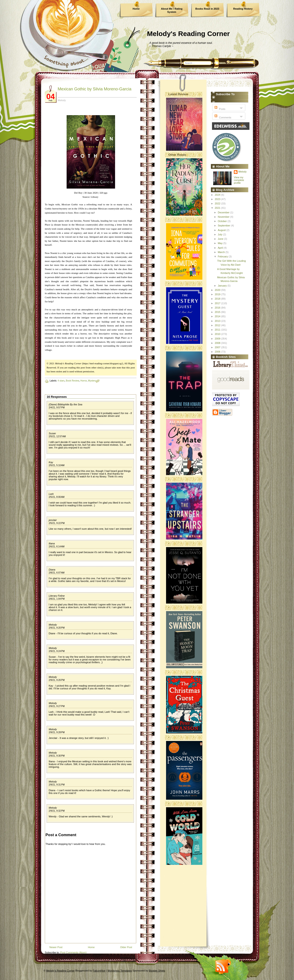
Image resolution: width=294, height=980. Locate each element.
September (224, 226)
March (222, 252)
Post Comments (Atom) (73, 952)
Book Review (73, 381)
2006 (218, 352)
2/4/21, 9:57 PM (57, 408)
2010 (218, 334)
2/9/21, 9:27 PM (57, 706)
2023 (218, 199)
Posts (219, 109)
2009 (218, 339)
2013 (218, 321)
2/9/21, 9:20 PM (57, 628)
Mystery (92, 381)
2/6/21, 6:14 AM (57, 547)
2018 (218, 299)
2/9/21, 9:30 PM (57, 756)
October (223, 221)
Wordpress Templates (120, 971)
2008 (218, 343)
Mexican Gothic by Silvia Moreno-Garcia (95, 89)
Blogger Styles (157, 971)
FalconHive (99, 971)
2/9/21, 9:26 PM (57, 680)
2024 (218, 195)
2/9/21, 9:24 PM (57, 651)
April (221, 248)
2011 (218, 330)
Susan (52, 433)
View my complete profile (239, 180)
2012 (218, 325)
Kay (51, 462)
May (220, 243)
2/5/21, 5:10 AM (57, 465)
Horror (84, 381)
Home (136, 9)
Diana (52, 570)
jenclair (53, 520)
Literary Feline (57, 596)
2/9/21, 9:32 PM (57, 811)
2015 (218, 312)
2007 (218, 347)
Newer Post (56, 947)
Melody (53, 625)
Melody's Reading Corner (188, 34)
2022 (218, 203)
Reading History (243, 9)
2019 (218, 294)
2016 (218, 308)
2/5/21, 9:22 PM (57, 523)
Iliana (52, 543)
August (222, 230)
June (221, 239)
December (224, 212)
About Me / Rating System (172, 10)
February (223, 256)
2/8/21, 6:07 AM (57, 573)
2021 (218, 208)
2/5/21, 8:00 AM (57, 497)
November (224, 217)
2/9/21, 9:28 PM (57, 732)
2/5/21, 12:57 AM (57, 436)
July (220, 234)
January (223, 286)
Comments (222, 117)
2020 (218, 290)
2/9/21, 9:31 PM (57, 785)
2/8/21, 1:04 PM (57, 599)
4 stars (61, 381)
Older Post (126, 947)
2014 (218, 316)
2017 (218, 303)
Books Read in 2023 (207, 9)
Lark (51, 494)
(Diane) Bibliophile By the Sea (65, 404)
